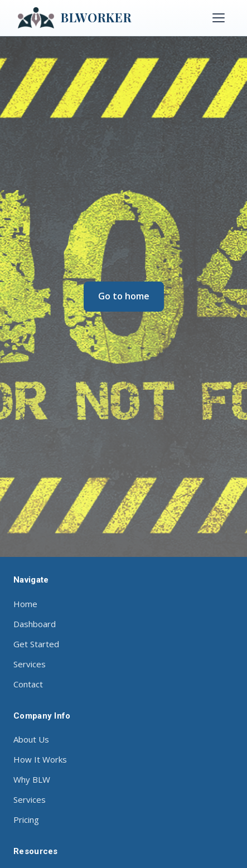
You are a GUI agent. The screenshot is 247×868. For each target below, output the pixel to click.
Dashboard (35, 624)
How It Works (40, 759)
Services (30, 664)
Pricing (26, 819)
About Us (31, 739)
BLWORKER (75, 18)
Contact (28, 684)
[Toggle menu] (219, 18)
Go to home (124, 296)
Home (25, 604)
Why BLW (32, 779)
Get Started (36, 644)
